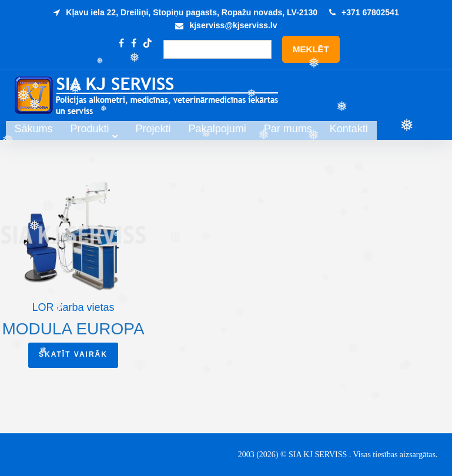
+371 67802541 (370, 12)
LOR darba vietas (73, 307)
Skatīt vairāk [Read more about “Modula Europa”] (73, 354)
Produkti (153, 129)
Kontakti (412, 129)
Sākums (97, 129)
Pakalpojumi (281, 129)
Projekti (217, 129)
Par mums (351, 129)
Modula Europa (73, 329)
